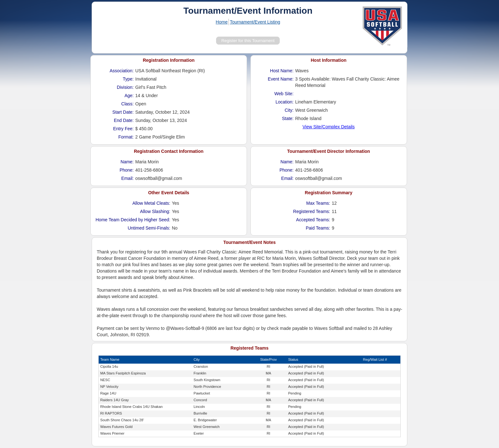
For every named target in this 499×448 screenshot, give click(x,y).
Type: (128, 79)
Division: (125, 87)
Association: (122, 71)
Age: (129, 96)
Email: (127, 178)
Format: (126, 137)
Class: (127, 104)
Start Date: (123, 112)
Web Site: (284, 94)
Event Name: (281, 79)
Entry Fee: (123, 129)
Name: (127, 162)
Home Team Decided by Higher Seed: (133, 220)
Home (222, 22)
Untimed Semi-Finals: (149, 228)
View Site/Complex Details (329, 127)
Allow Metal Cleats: (151, 203)
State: (288, 118)
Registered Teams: (312, 211)
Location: (285, 102)
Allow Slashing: (155, 211)
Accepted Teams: (313, 220)
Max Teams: (318, 203)
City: (289, 110)
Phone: (127, 170)
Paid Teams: (318, 228)
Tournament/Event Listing (255, 22)
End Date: (124, 120)
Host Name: (282, 71)
